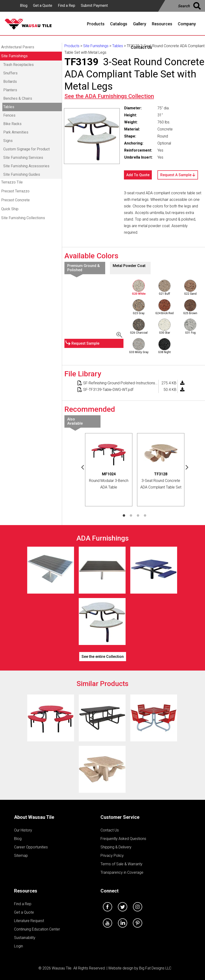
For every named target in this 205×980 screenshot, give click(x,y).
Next (187, 467)
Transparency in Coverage (122, 872)
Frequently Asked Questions (123, 839)
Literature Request (29, 921)
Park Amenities (16, 132)
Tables (9, 107)
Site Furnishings (14, 56)
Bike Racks (12, 124)
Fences (9, 115)
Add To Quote (138, 175)
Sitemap (21, 856)
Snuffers (10, 73)
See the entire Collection (103, 657)
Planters (10, 90)
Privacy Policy (112, 856)
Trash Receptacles (19, 65)
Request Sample (85, 343)
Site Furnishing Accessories (26, 166)
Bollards (10, 82)
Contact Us (110, 830)
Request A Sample (178, 175)
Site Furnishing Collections (23, 218)
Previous (82, 467)
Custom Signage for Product (26, 149)
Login (19, 946)
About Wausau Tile (34, 817)
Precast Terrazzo (15, 191)
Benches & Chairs (18, 98)
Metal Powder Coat (129, 266)
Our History (23, 830)
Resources (26, 891)
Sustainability (25, 938)
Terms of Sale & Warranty (121, 864)
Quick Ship (10, 209)
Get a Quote (43, 6)
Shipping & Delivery (116, 847)
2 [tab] (131, 516)
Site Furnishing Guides (22, 174)
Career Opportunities (31, 847)
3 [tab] (138, 516)
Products (72, 46)
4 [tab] (145, 516)
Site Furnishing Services (23, 158)
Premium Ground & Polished (84, 268)
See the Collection (109, 96)
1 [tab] (124, 516)
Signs (8, 141)
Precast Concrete (15, 200)
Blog (24, 6)
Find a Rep (67, 6)
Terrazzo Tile (12, 182)
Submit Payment (94, 6)
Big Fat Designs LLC (155, 968)
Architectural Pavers (18, 47)
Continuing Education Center (37, 929)
